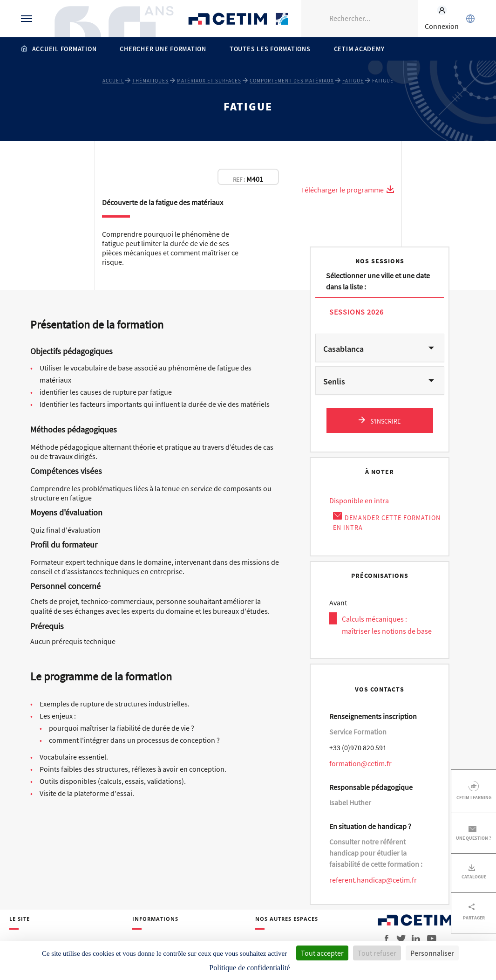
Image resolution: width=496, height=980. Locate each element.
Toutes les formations (270, 49)
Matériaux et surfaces (209, 81)
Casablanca (343, 349)
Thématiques (150, 81)
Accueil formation (65, 49)
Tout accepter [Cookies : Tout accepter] (322, 953)
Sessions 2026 (357, 312)
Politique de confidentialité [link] (249, 968)
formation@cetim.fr (360, 763)
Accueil (113, 81)
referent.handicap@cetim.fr (373, 880)
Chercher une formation (163, 49)
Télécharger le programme (348, 190)
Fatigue (353, 81)
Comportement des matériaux (292, 81)
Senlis (334, 381)
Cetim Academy (359, 49)
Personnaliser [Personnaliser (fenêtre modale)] (432, 953)
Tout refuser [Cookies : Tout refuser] (377, 953)
